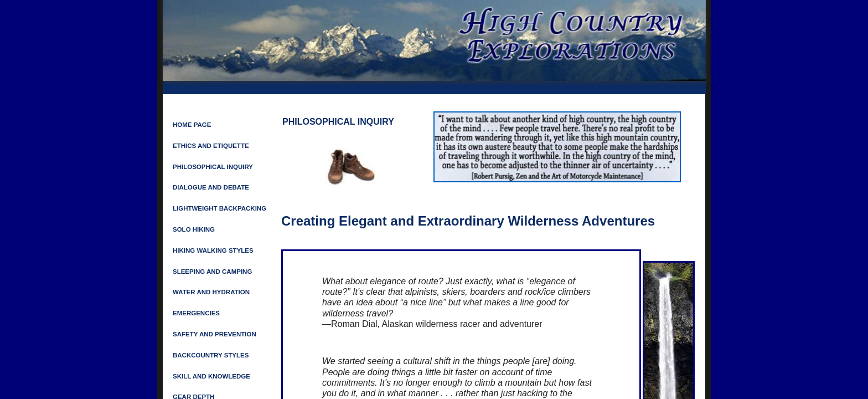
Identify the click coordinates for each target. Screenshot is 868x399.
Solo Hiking (194, 229)
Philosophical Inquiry (213, 167)
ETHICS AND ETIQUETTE (211, 146)
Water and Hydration (211, 292)
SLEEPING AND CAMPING (212, 272)
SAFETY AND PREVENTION (215, 334)
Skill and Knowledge (211, 376)
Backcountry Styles (211, 355)
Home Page (192, 125)
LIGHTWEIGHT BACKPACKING (219, 208)
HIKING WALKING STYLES (213, 250)
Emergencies (196, 313)
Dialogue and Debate (211, 187)
